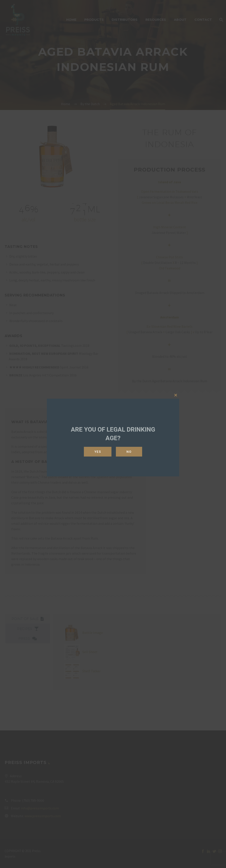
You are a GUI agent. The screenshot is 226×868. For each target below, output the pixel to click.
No (129, 452)
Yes (98, 452)
